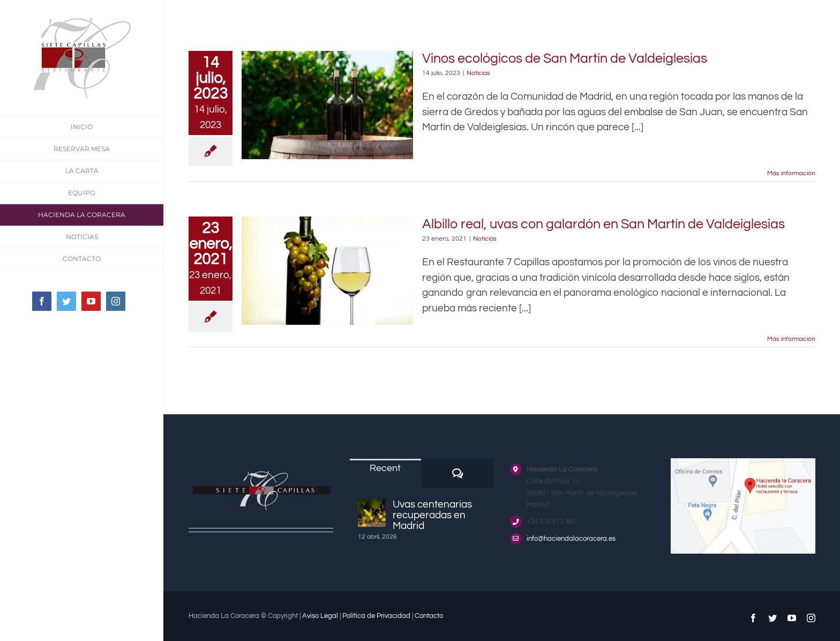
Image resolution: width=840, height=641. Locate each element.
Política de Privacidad (376, 616)
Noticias (478, 73)
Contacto (429, 616)
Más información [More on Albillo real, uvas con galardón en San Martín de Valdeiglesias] (791, 339)
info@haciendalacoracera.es (571, 539)
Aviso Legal (320, 616)
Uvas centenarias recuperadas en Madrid (432, 515)
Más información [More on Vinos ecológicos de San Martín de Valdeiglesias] (791, 173)
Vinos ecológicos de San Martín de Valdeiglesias (565, 58)
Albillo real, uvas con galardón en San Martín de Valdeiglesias (603, 224)
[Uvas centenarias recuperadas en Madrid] (372, 513)
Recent (385, 468)
